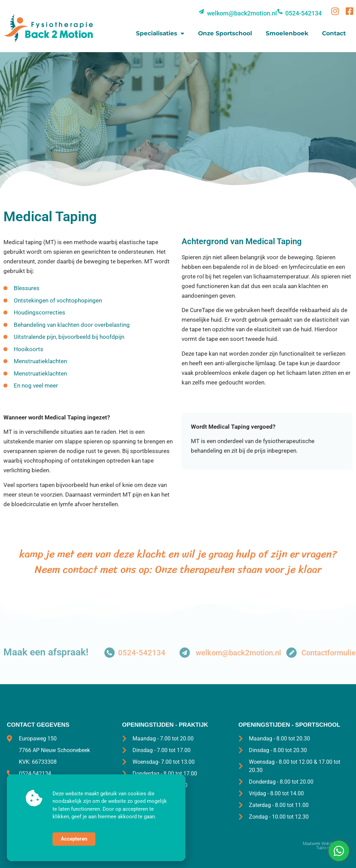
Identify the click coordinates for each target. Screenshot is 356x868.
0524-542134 (142, 653)
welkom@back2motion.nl (238, 653)
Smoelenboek (287, 33)
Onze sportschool (225, 33)
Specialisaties (160, 33)
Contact (334, 33)
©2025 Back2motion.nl (28, 844)
